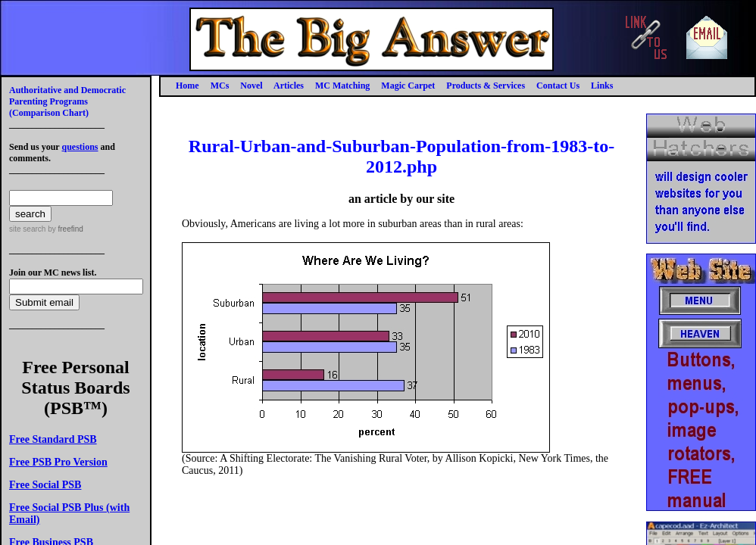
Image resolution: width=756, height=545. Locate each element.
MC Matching (342, 86)
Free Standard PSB (53, 439)
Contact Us (558, 86)
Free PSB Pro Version (58, 462)
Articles (289, 86)
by (64, 229)
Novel (251, 86)
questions (80, 147)
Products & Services (486, 86)
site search (27, 229)
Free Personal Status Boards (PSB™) (75, 388)
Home (187, 86)
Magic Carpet (408, 86)
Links (602, 86)
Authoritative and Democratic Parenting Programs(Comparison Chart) (67, 101)
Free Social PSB (45, 485)
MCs (220, 86)
